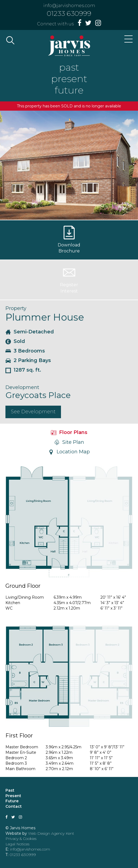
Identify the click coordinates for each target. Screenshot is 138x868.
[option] (69, 165)
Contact (14, 806)
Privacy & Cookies (21, 839)
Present (13, 796)
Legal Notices (17, 844)
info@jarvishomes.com (69, 6)
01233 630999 (69, 13)
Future (12, 801)
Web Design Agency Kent (51, 833)
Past (10, 790)
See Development (33, 412)
